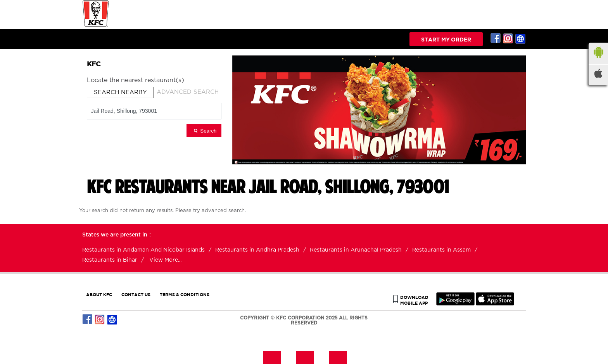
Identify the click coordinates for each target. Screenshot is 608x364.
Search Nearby (120, 92)
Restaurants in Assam (441, 250)
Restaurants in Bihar (110, 260)
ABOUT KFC (99, 294)
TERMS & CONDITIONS (185, 294)
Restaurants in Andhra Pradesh (257, 250)
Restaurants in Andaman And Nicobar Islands (143, 250)
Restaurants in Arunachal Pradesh (356, 250)
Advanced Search (188, 92)
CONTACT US (136, 294)
